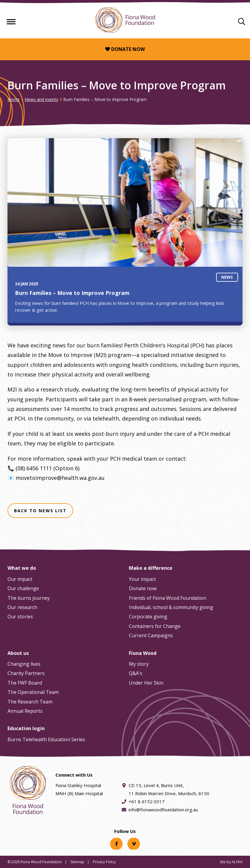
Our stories (20, 617)
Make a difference (151, 568)
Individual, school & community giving (171, 607)
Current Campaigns (151, 635)
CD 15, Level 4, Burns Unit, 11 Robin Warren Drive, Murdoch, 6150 (169, 789)
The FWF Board (25, 683)
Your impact (142, 579)
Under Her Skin (146, 683)
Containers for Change (155, 626)
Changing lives (24, 664)
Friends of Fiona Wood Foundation (168, 598)
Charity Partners (26, 673)
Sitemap (77, 862)
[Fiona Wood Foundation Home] (125, 20)
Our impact (20, 579)
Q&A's (136, 673)
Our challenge (23, 588)
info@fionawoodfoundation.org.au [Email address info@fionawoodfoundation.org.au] (163, 810)
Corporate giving (148, 617)
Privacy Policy (104, 862)
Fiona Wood (143, 653)
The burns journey (29, 598)
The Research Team (30, 702)
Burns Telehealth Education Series (46, 739)
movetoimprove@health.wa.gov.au (60, 478)
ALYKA (237, 862)
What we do (22, 568)
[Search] (242, 21)
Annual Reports (25, 711)
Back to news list (40, 511)
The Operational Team (33, 692)
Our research (22, 607)
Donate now (125, 49)
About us (18, 653)
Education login (26, 728)
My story (139, 664)
